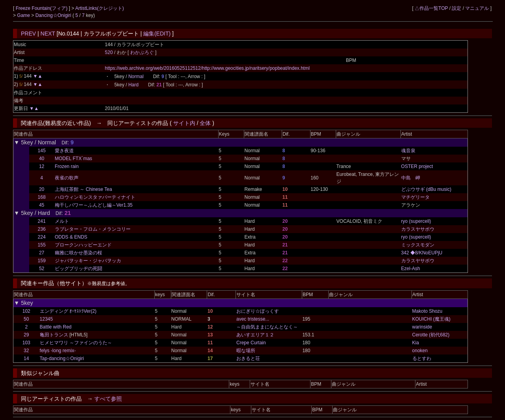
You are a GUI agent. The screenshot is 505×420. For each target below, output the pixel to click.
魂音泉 (408, 151)
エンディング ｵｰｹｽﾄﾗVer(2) (68, 311)
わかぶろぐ (143, 52)
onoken (420, 351)
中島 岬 (411, 178)
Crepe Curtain (251, 343)
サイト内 (184, 123)
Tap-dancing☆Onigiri (62, 358)
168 (42, 197)
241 (42, 221)
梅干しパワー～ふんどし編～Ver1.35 (94, 205)
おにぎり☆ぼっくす (258, 311)
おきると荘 (248, 358)
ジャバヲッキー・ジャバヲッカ (88, 261)
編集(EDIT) (157, 34)
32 (26, 351)
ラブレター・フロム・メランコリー (93, 229)
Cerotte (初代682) (431, 335)
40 (42, 159)
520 (109, 52)
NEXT (48, 34)
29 (26, 335)
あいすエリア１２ (255, 335)
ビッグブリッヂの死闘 (79, 269)
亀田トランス (54, 335)
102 (26, 311)
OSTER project (417, 166)
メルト (62, 221)
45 (42, 205)
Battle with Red (56, 327)
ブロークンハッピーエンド (83, 245)
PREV (28, 34)
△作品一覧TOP (431, 8)
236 (42, 229)
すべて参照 (108, 399)
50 (26, 319)
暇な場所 (246, 351)
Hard (133, 85)
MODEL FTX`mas (74, 159)
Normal (136, 77)
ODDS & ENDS (71, 237)
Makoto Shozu (427, 311)
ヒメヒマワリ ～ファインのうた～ (76, 343)
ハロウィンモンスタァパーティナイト (95, 197)
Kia (416, 343)
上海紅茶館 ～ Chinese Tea (83, 189)
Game (24, 15)
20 (42, 189)
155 (42, 245)
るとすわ (422, 358)
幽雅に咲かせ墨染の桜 (79, 253)
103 (26, 343)
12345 (46, 319)
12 (42, 166)
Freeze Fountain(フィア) (42, 8)
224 (42, 237)
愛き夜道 (64, 151)
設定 (456, 8)
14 (26, 358)
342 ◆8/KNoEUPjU (422, 253)
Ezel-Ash (411, 269)
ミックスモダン (418, 245)
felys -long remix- (58, 351)
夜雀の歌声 (67, 178)
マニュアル (477, 8)
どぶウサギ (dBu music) (426, 189)
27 (42, 253)
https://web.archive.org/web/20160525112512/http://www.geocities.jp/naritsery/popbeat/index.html (207, 68)
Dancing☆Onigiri (54, 15)
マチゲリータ (415, 197)
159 (42, 261)
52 (42, 269)
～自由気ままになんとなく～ (267, 327)
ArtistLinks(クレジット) (100, 8)
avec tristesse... (253, 319)
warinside (422, 327)
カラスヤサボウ (418, 229)
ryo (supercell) (416, 221)
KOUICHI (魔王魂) (431, 319)
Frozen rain (67, 166)
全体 (205, 123)
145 (42, 151)
